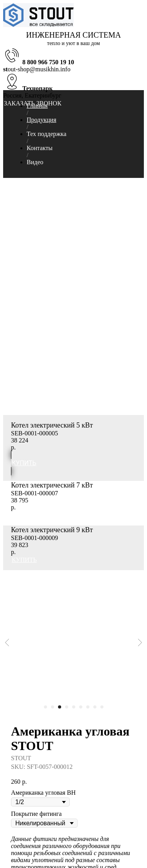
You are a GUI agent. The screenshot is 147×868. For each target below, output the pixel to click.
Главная (37, 106)
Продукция (42, 120)
